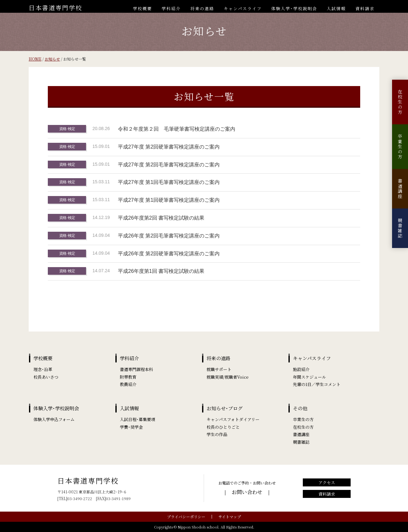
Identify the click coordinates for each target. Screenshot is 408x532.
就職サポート (219, 369)
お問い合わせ (247, 492)
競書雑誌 (400, 228)
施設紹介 (301, 369)
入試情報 (336, 8)
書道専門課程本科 (136, 369)
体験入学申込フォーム (54, 419)
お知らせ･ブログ (225, 408)
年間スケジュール (310, 377)
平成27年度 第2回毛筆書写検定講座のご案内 (169, 165)
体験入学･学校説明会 (294, 8)
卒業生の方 (400, 147)
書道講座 (400, 189)
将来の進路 (202, 8)
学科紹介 (171, 8)
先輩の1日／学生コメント (317, 384)
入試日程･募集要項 (138, 419)
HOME (35, 59)
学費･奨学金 (131, 427)
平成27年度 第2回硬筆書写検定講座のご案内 (169, 147)
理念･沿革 (43, 369)
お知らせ (52, 59)
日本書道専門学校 (55, 7)
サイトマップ (230, 517)
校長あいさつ (46, 377)
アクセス (327, 482)
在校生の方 (400, 102)
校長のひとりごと (223, 427)
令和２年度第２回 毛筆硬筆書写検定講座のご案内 (177, 129)
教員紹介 (128, 384)
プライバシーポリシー (186, 517)
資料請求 (365, 8)
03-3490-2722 (80, 498)
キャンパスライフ (243, 8)
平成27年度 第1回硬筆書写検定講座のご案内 (169, 200)
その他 (300, 408)
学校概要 (142, 8)
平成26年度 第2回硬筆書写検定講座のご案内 (169, 254)
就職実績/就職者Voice (228, 377)
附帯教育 (128, 377)
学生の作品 (217, 434)
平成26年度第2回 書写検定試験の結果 (161, 218)
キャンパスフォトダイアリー (233, 419)
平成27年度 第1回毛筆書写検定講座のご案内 (169, 182)
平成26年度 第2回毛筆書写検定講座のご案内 (169, 236)
